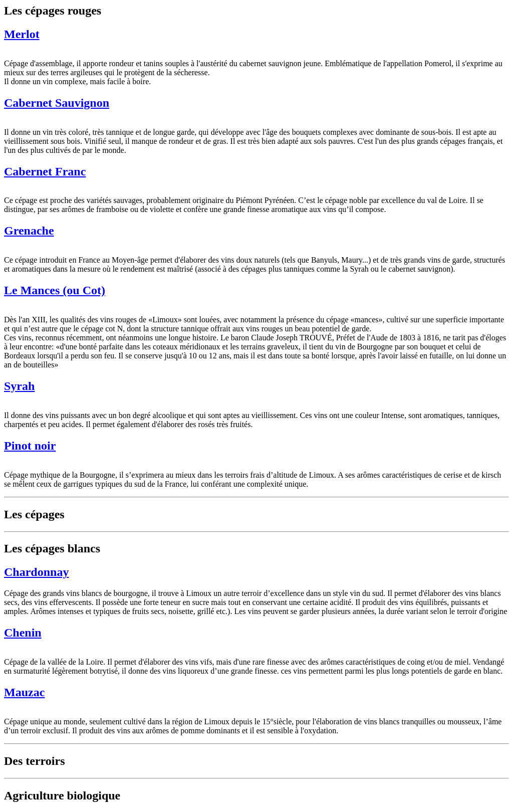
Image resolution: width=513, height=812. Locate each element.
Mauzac (24, 692)
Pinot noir (30, 446)
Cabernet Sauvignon (57, 103)
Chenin (23, 633)
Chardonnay (36, 572)
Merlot (22, 34)
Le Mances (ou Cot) (55, 290)
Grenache (29, 231)
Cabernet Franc (45, 171)
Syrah (19, 386)
